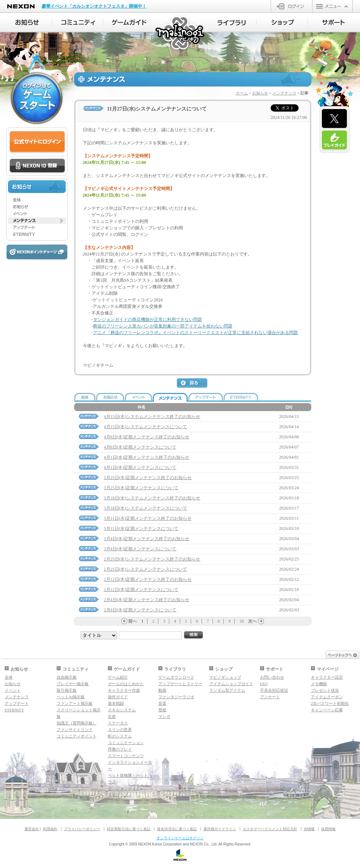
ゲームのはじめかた (126, 684)
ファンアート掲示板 (75, 703)
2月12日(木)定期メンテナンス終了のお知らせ (148, 579)
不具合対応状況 (274, 690)
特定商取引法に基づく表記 (129, 829)
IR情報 (309, 829)
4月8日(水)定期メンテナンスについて (140, 447)
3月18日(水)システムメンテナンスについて (146, 508)
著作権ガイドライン (220, 829)
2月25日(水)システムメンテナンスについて (146, 569)
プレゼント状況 (325, 690)
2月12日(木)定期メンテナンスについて (141, 590)
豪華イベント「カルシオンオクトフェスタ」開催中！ (94, 6)
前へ (133, 621)
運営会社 (32, 829)
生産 (112, 716)
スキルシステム (122, 710)
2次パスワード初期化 (330, 703)
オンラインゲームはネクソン (180, 838)
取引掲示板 (67, 690)
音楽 (162, 703)
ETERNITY (15, 710)
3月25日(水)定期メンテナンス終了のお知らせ (148, 478)
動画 (162, 690)
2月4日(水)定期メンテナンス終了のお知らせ (147, 600)
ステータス (118, 723)
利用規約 (50, 829)
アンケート (270, 697)
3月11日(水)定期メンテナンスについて (141, 529)
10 (242, 621)
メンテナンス (284, 93)
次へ (252, 621)
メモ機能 (319, 684)
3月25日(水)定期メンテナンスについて (141, 488)
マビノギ (180, 33)
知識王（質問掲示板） (77, 723)
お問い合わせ (272, 677)
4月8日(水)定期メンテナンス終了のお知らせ (147, 437)
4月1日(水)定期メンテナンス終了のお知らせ (147, 457)
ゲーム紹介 (118, 677)
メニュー (332, 6)
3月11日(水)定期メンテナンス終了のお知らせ (148, 518)
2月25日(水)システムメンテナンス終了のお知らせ (152, 559)
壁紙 (162, 710)
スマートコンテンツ (126, 756)
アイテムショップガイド (231, 684)
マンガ (164, 716)
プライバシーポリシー (82, 829)
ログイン (292, 6)
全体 (9, 677)
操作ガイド (118, 697)
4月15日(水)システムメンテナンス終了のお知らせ (152, 417)
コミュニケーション (126, 743)
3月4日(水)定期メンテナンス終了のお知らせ (147, 539)
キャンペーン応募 (327, 710)
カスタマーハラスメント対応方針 (270, 829)
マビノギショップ (225, 677)
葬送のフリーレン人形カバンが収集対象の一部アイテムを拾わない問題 (163, 326)
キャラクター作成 (124, 690)
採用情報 (328, 829)
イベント (13, 690)
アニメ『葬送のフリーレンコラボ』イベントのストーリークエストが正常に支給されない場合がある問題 (195, 333)
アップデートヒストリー (180, 684)
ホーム (242, 93)
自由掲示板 (67, 677)
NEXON (21, 6)
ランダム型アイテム (227, 690)
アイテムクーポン (327, 697)
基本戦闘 (116, 703)
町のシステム (120, 736)
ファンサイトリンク (75, 730)
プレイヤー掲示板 (73, 684)
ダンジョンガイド (124, 788)
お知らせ (260, 93)
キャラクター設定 (327, 677)
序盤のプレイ (120, 749)
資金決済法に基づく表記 (177, 829)
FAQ (264, 684)
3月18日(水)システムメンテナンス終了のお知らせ (152, 498)
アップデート (17, 703)
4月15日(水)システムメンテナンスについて (146, 427)
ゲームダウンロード (176, 677)
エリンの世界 (120, 730)
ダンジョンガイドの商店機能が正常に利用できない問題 (147, 320)
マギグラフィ (120, 795)
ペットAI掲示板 (71, 697)
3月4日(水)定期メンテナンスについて (140, 549)
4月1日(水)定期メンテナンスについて (140, 467)
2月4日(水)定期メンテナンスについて (140, 610)
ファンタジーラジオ (176, 697)
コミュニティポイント (77, 736)
